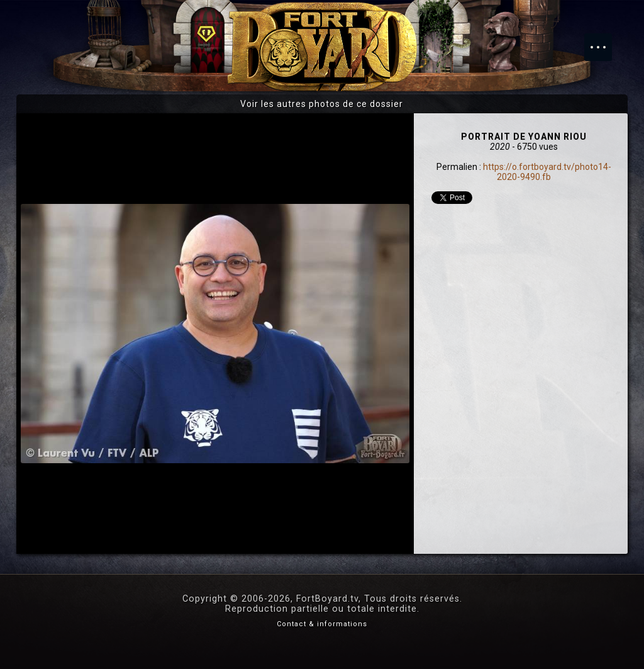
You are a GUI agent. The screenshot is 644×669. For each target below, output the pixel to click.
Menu (604, 41)
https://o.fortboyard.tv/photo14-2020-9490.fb (547, 172)
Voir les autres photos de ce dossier (322, 104)
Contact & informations (322, 624)
